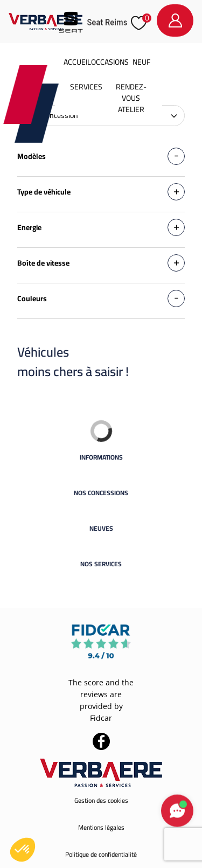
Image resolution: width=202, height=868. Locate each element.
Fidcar (101, 718)
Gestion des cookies (101, 800)
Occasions (110, 62)
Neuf (141, 62)
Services (86, 87)
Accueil (77, 62)
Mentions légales (101, 827)
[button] (23, 850)
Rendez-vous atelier (131, 98)
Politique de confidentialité (101, 854)
